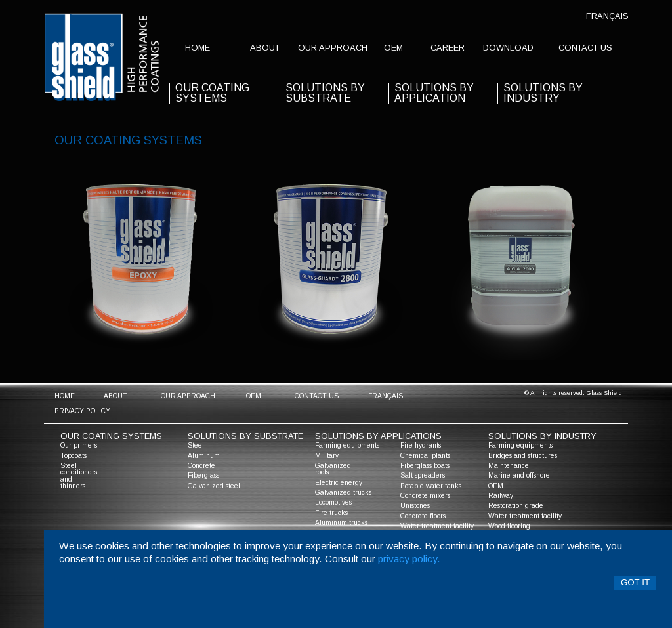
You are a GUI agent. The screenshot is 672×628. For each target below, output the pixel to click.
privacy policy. (409, 559)
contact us (585, 48)
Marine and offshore (519, 475)
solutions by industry (542, 436)
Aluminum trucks (341, 523)
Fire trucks (331, 513)
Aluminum (204, 456)
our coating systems (212, 93)
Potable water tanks (431, 486)
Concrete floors (423, 516)
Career (448, 48)
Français (607, 16)
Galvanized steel (214, 486)
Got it (635, 582)
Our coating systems (111, 436)
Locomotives (333, 502)
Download (508, 48)
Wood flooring (509, 526)
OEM (393, 48)
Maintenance (509, 466)
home (198, 48)
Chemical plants (425, 456)
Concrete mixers (425, 496)
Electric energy (339, 483)
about (265, 48)
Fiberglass (203, 475)
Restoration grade (516, 506)
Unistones (415, 506)
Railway (501, 496)
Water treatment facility (437, 526)
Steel (196, 445)
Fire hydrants (421, 445)
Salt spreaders (423, 475)
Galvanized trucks (343, 492)
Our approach (333, 48)
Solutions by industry (543, 93)
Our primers (79, 445)
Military (327, 456)
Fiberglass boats (425, 466)
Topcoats (73, 456)
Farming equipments (347, 445)
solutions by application (434, 93)
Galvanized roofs (333, 469)
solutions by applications (378, 436)
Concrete (201, 466)
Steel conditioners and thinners (79, 476)
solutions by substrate (325, 93)
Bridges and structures (523, 456)
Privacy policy (82, 411)
